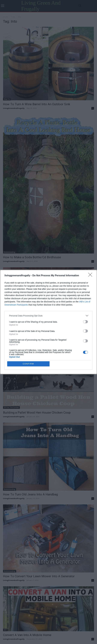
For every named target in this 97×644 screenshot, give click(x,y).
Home (6, 17)
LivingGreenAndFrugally (14, 108)
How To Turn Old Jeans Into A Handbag (30, 440)
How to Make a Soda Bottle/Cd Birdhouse (32, 257)
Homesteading (10, 252)
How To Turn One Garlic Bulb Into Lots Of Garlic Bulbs (40, 322)
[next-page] (54, 574)
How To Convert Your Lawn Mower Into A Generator (39, 498)
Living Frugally (9, 317)
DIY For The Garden (11, 376)
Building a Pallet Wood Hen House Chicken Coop (37, 381)
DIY (5, 552)
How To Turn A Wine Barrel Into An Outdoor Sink (37, 104)
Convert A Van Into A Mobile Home (27, 557)
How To (7, 99)
